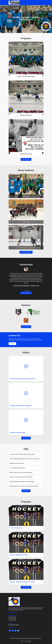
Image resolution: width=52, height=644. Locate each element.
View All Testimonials (26, 293)
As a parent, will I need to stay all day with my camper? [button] (22, 454)
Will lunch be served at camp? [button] (17, 463)
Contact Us (12, 344)
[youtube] (18, 631)
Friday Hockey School (26, 154)
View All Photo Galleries (26, 252)
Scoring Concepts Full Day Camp (26, 76)
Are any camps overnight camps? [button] (17, 468)
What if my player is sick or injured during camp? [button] (21, 472)
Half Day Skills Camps (26, 115)
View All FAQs (26, 491)
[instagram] (15, 631)
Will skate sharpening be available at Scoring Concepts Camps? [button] (24, 459)
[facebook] (10, 631)
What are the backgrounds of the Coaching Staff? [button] (21, 477)
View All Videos (26, 438)
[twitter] (12, 631)
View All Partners (26, 327)
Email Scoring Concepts (14, 625)
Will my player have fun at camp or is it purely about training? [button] (24, 486)
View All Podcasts (26, 587)
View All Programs (26, 159)
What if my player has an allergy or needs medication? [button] (22, 482)
